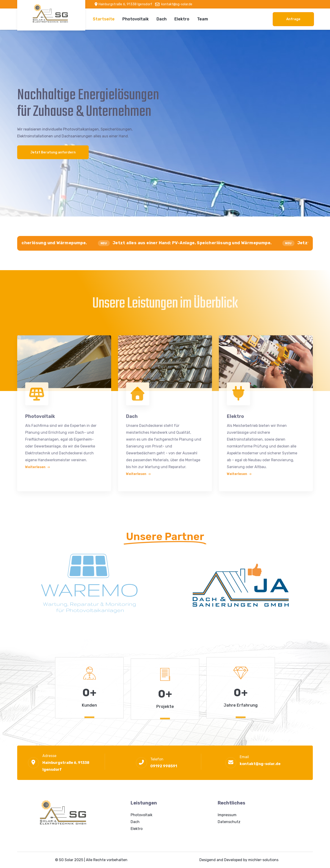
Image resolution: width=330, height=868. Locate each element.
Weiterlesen (38, 466)
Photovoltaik (136, 19)
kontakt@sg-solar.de (260, 764)
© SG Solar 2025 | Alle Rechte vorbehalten (91, 860)
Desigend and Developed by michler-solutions (239, 860)
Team (203, 19)
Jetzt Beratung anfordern (53, 152)
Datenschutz (229, 822)
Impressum (227, 815)
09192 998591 (164, 766)
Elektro (182, 19)
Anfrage (293, 19)
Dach (162, 19)
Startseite (104, 19)
